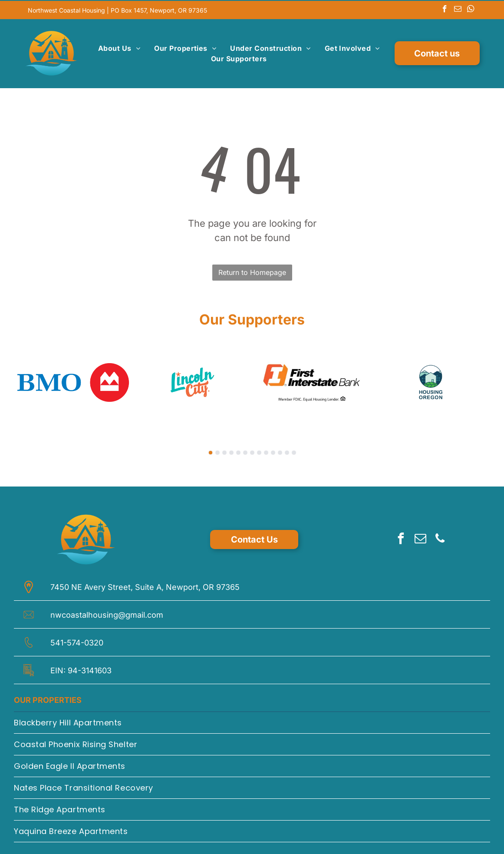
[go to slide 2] (217, 451)
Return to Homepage (252, 271)
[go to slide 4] (231, 451)
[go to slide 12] (287, 451)
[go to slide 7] (252, 451)
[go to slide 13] (294, 451)
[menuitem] (119, 47)
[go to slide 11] (280, 451)
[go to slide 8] (259, 451)
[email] (458, 9)
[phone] (440, 538)
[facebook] (445, 9)
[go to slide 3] (224, 451)
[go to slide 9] (266, 451)
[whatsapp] (471, 9)
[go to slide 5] (238, 451)
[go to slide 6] (245, 451)
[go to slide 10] (273, 451)
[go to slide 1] (211, 451)
